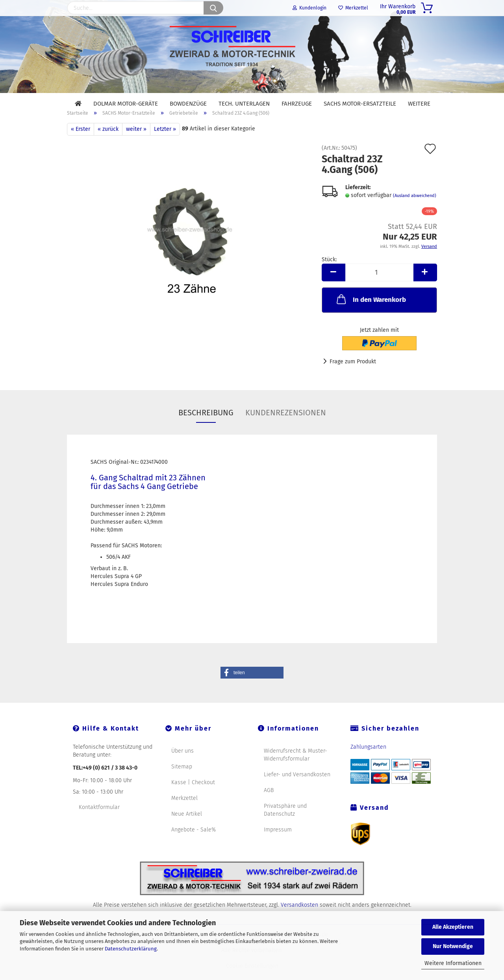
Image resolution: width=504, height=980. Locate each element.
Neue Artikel (187, 824)
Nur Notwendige (453, 946)
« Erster (81, 139)
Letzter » (165, 139)
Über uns (183, 761)
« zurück (108, 139)
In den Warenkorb (371, 309)
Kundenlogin (309, 8)
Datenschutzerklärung (131, 949)
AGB (269, 800)
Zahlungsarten (368, 757)
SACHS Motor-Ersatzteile (360, 104)
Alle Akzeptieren (453, 927)
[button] (252, 682)
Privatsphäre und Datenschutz (285, 820)
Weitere (419, 104)
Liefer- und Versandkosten (297, 784)
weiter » (136, 139)
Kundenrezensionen (286, 422)
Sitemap (182, 776)
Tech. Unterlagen (244, 104)
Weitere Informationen (453, 963)
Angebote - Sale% (194, 840)
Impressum (278, 840)
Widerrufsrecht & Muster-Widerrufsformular (296, 765)
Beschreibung (206, 422)
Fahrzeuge (297, 104)
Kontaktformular (99, 817)
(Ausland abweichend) (415, 205)
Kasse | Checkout (193, 792)
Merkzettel (353, 8)
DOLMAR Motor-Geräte (126, 104)
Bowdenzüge (188, 104)
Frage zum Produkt (353, 371)
